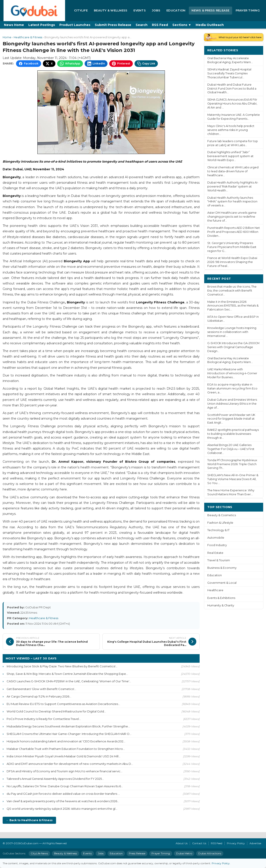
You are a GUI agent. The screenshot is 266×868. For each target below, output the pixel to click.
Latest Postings (42, 25)
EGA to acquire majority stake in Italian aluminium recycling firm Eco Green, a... (232, 388)
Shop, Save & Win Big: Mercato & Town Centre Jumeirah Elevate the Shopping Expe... (67, 674)
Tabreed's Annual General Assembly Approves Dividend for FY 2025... (55, 779)
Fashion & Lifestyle (220, 523)
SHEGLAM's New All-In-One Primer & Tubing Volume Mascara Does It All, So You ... (233, 479)
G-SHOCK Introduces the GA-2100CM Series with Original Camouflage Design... (233, 347)
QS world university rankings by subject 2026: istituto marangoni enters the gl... (62, 809)
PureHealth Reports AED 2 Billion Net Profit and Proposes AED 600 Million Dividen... (234, 232)
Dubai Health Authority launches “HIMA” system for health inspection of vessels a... (232, 202)
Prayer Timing (248, 10)
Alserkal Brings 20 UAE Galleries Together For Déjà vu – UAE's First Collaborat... (231, 449)
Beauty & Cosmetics (222, 515)
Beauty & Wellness (111, 10)
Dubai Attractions (210, 853)
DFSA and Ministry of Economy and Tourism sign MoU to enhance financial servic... (65, 771)
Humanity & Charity (221, 605)
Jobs (156, 10)
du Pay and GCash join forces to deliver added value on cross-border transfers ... (63, 794)
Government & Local (222, 583)
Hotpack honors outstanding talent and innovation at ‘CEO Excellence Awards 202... (66, 741)
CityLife (81, 10)
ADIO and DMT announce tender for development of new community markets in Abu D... (70, 764)
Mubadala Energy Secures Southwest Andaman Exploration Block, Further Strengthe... (68, 726)
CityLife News (39, 853)
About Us (182, 843)
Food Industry (217, 545)
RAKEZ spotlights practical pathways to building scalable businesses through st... (233, 434)
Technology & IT (218, 530)
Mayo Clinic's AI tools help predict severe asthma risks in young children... (231, 130)
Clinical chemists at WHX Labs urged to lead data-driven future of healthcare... (233, 171)
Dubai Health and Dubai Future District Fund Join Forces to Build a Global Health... (232, 89)
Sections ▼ (182, 25)
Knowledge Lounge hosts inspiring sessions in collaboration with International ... (232, 332)
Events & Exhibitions (221, 598)
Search (142, 25)
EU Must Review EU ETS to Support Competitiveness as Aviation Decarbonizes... (63, 704)
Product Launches (75, 25)
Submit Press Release (113, 25)
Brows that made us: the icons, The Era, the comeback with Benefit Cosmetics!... (232, 291)
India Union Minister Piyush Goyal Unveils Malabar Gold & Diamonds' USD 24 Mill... (64, 756)
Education (176, 10)
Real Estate (215, 553)
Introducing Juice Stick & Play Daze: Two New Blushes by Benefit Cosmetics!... (62, 666)
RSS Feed (160, 25)
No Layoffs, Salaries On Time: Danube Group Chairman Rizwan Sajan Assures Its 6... (65, 786)
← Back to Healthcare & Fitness (29, 820)
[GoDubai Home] (34, 11)
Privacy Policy (236, 843)
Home (7, 37)
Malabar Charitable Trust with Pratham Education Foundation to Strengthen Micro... (66, 749)
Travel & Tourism (219, 560)
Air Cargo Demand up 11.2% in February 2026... (39, 696)
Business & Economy (222, 568)
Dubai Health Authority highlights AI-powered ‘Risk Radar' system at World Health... (233, 186)
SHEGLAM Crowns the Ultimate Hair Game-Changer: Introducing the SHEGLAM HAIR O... (69, 734)
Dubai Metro (184, 853)
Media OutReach (210, 25)
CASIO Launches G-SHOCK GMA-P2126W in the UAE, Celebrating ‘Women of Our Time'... (69, 681)
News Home (14, 25)
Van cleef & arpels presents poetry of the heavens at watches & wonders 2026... (63, 801)
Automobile (216, 538)
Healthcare (215, 590)
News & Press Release (210, 10)
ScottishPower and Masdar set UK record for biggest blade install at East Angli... (231, 419)
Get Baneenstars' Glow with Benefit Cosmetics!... (41, 689)
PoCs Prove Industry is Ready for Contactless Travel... (44, 719)
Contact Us (199, 843)
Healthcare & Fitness (28, 37)
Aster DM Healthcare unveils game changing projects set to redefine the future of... (232, 217)
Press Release (137, 853)
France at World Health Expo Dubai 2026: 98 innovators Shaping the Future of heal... (232, 262)
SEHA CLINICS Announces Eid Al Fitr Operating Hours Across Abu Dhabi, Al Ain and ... (232, 104)
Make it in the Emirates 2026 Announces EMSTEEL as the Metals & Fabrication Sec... (233, 306)
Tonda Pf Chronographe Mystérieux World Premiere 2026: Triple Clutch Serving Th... (232, 464)
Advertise (255, 843)
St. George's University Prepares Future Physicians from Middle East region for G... (232, 247)
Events (140, 10)
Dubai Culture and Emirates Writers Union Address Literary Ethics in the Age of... (232, 404)
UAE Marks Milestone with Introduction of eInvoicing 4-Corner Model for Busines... (232, 373)
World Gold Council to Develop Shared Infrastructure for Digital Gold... (56, 711)
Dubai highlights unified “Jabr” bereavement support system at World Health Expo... (230, 156)
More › (255, 50)
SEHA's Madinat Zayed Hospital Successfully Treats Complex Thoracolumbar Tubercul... (229, 73)
